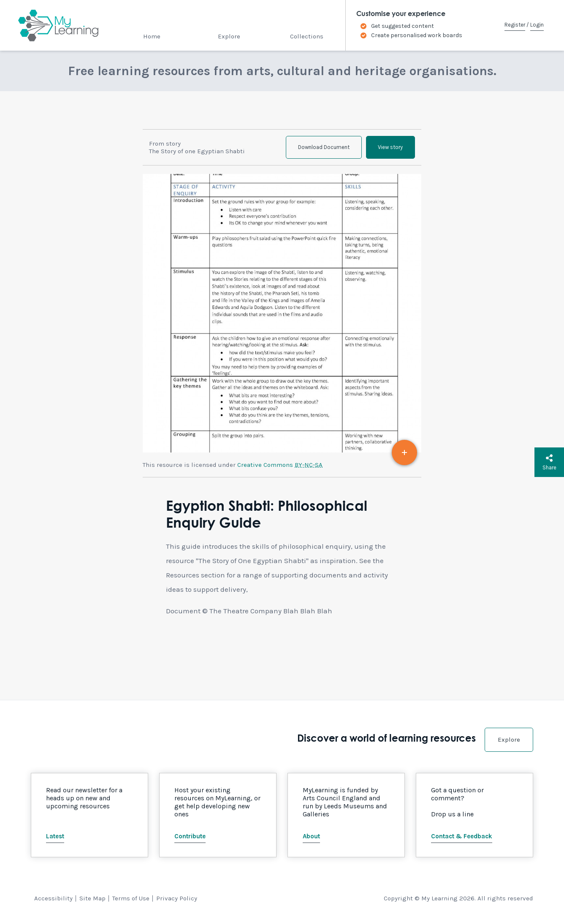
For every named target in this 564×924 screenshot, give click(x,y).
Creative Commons (280, 466)
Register (515, 25)
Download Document (321, 148)
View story (389, 148)
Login (537, 25)
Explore (229, 36)
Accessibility (53, 900)
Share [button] (549, 462)
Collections (307, 36)
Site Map (92, 900)
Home (152, 36)
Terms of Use (131, 900)
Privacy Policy (177, 900)
